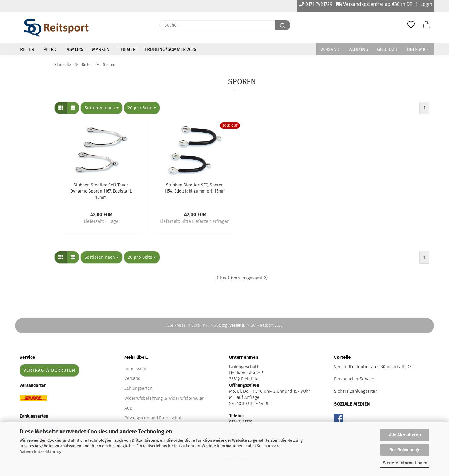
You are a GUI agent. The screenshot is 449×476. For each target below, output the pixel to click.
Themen (127, 49)
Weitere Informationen (405, 463)
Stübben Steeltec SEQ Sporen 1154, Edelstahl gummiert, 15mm (195, 188)
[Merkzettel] (411, 25)
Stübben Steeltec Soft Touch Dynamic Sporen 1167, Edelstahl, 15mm (101, 191)
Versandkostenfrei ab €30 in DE (374, 4)
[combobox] (102, 108)
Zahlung (358, 49)
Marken (101, 49)
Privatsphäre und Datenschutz (154, 418)
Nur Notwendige (405, 450)
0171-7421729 (316, 4)
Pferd (50, 49)
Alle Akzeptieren (405, 435)
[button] (426, 25)
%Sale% (74, 49)
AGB (128, 408)
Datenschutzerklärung (40, 452)
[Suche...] (283, 25)
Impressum (135, 369)
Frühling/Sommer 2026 (171, 49)
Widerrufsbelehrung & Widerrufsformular (164, 398)
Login (424, 4)
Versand (330, 49)
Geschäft (387, 49)
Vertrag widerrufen (49, 370)
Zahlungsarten (138, 388)
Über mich (418, 49)
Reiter (27, 49)
